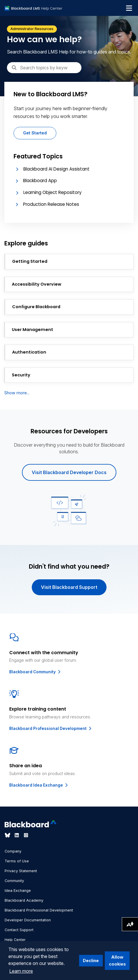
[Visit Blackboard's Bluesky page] (8, 835)
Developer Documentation (28, 920)
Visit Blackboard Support (69, 587)
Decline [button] (91, 960)
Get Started (35, 133)
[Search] (44, 68)
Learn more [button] (21, 971)
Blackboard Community (35, 672)
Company (13, 851)
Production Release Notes (51, 204)
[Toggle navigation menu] (129, 8)
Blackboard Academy (24, 900)
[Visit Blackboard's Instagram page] (26, 835)
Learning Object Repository (53, 192)
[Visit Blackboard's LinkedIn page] (17, 835)
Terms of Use (17, 861)
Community (14, 881)
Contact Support (19, 930)
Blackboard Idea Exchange (39, 785)
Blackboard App (40, 181)
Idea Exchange (18, 891)
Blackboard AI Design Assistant (56, 169)
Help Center (15, 940)
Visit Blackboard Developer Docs (69, 472)
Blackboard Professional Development (51, 728)
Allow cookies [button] (117, 960)
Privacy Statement (21, 871)
